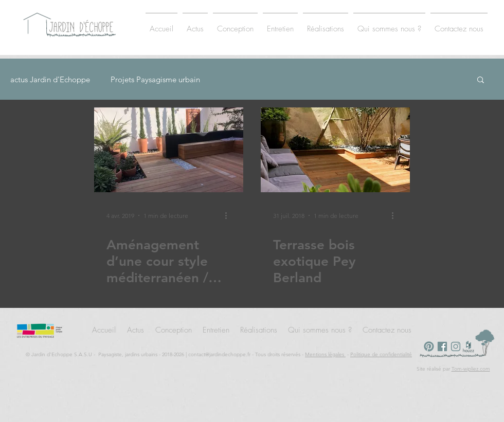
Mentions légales (325, 354)
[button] (481, 80)
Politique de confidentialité (381, 354)
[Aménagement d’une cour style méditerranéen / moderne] (169, 150)
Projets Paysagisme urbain (155, 79)
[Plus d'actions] (229, 215)
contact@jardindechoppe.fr (219, 354)
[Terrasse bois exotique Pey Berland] (335, 150)
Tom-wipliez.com (471, 369)
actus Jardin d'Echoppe (50, 79)
